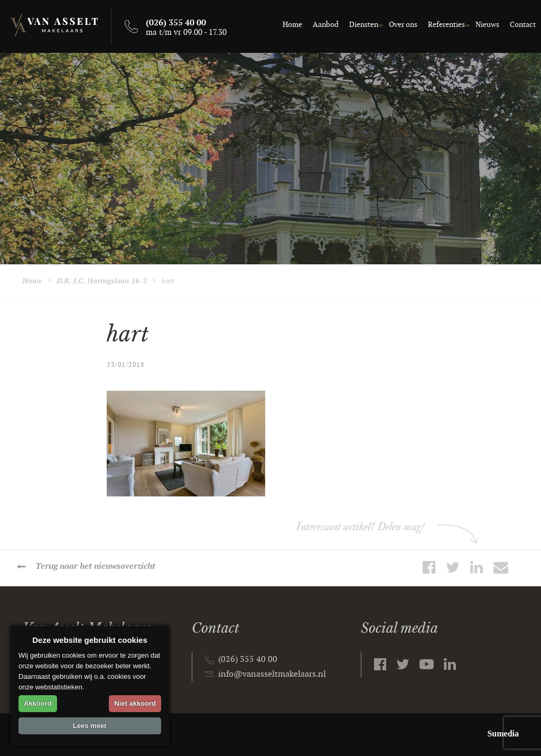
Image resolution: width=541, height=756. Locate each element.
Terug (95, 566)
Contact (523, 25)
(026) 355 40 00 (248, 660)
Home (292, 25)
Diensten (364, 25)
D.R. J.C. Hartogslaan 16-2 (102, 281)
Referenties (446, 25)
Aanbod (326, 25)
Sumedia (503, 734)
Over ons (403, 25)
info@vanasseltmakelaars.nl (272, 674)
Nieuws (487, 25)
